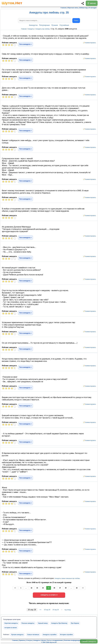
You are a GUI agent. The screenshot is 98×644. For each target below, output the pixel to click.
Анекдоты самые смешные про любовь (67, 578)
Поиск (76, 20)
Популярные (44, 25)
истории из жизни (11, 628)
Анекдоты (33, 25)
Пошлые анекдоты (28, 623)
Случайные (64, 25)
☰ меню (92, 3)
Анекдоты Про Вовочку (59, 623)
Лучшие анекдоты (17, 634)
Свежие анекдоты (89, 641)
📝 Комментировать (89, 43)
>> (83, 588)
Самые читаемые (33, 634)
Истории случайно (66, 634)
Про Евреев (75, 623)
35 (49, 588)
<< (15, 588)
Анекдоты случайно (50, 634)
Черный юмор (43, 623)
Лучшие (55, 25)
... (26, 588)
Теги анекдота (25, 44)
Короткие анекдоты (11, 623)
